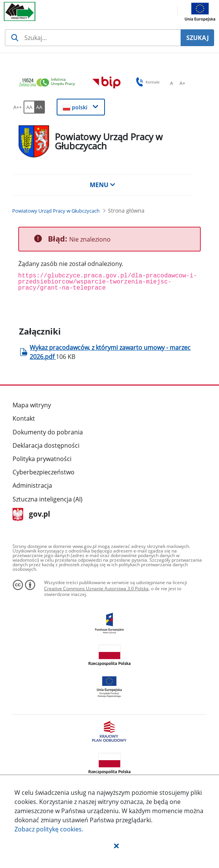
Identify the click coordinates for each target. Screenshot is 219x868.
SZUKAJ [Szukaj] (198, 38)
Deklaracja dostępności (46, 445)
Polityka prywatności (42, 459)
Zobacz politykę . (49, 829)
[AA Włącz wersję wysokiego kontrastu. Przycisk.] (40, 107)
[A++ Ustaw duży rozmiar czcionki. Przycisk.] (17, 107)
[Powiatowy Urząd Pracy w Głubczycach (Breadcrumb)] (56, 211)
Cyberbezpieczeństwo (44, 472)
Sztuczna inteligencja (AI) (48, 499)
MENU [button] (103, 185)
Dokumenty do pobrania (48, 432)
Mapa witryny (32, 405)
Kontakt (24, 418)
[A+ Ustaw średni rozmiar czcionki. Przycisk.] (182, 83)
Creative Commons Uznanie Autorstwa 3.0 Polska (96, 589)
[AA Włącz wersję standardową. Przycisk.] (29, 107)
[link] (49, 83)
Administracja (32, 485)
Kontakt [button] (147, 82)
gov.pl (31, 515)
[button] (116, 846)
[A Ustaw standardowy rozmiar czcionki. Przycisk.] (171, 83)
